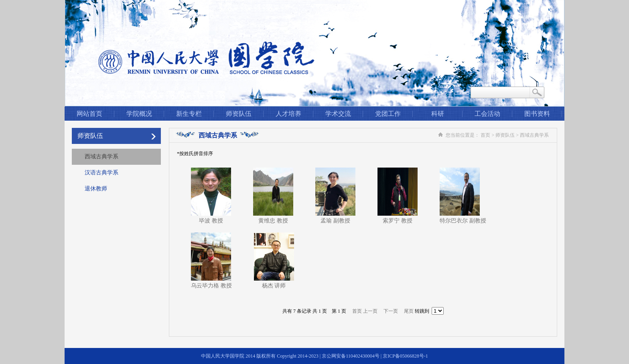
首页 (485, 135)
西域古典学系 (101, 157)
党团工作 (388, 114)
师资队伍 (239, 114)
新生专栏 (189, 114)
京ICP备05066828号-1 (405, 356)
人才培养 (288, 114)
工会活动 (487, 114)
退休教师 (96, 189)
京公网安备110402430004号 (351, 356)
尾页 (409, 311)
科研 (438, 114)
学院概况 (139, 114)
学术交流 (338, 114)
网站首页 (89, 114)
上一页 (370, 311)
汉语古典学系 (101, 173)
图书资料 (537, 114)
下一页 (391, 311)
